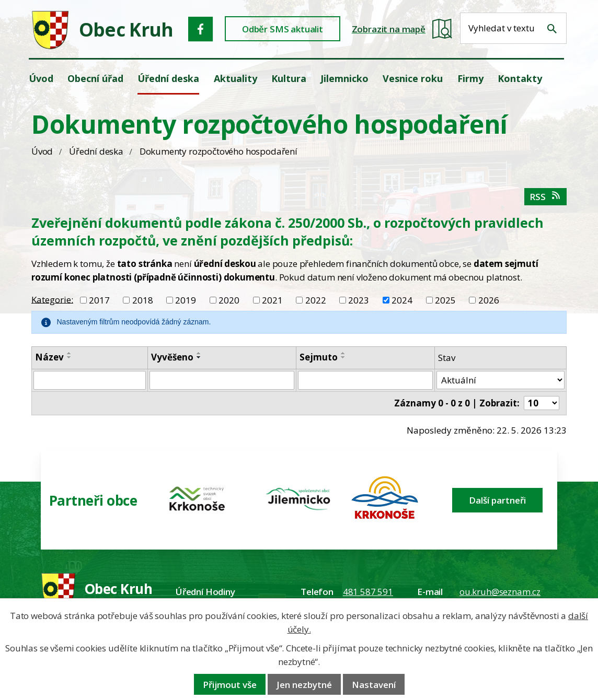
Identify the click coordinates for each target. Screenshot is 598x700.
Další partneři (497, 500)
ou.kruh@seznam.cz (500, 592)
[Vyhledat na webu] (552, 29)
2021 (272, 300)
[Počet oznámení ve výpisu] (542, 403)
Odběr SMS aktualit (283, 29)
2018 (143, 300)
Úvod (42, 151)
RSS (545, 197)
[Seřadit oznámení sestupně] (70, 357)
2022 (316, 300)
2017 (99, 300)
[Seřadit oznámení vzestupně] (70, 353)
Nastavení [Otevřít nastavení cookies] (374, 685)
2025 (445, 300)
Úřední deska (96, 151)
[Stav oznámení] (501, 380)
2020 (229, 300)
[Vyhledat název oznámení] (90, 380)
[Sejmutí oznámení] (365, 380)
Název (49, 357)
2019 (186, 300)
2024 (402, 300)
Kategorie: (52, 299)
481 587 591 (368, 592)
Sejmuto (319, 357)
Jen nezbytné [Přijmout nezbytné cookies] (304, 685)
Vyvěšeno (172, 357)
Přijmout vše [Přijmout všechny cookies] (230, 685)
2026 (489, 300)
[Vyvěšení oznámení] (222, 380)
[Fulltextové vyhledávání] (513, 28)
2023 (359, 300)
